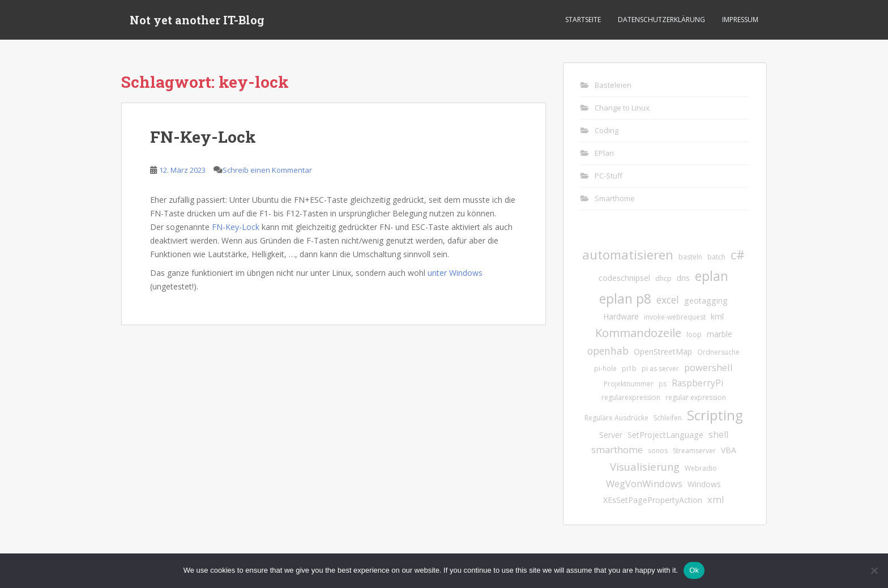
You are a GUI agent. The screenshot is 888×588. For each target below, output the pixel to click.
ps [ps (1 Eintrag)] (663, 384)
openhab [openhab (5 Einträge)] (608, 351)
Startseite (583, 20)
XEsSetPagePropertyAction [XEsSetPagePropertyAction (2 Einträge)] (653, 500)
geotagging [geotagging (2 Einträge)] (706, 301)
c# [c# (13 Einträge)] (738, 255)
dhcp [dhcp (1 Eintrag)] (663, 278)
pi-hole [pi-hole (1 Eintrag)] (605, 368)
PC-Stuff (609, 176)
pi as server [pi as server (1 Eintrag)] (660, 368)
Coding (607, 130)
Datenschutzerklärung (661, 20)
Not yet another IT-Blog (197, 20)
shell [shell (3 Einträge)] (718, 434)
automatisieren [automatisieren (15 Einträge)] (628, 255)
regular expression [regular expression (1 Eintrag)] (696, 397)
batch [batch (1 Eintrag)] (716, 257)
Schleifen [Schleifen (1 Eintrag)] (668, 418)
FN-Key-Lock (203, 137)
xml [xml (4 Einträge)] (716, 499)
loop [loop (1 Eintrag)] (694, 335)
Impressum (740, 20)
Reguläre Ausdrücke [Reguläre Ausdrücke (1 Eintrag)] (616, 418)
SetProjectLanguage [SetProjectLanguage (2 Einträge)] (665, 435)
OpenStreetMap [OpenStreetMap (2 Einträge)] (663, 351)
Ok (694, 570)
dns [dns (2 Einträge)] (683, 278)
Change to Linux (622, 108)
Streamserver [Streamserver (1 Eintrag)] (694, 451)
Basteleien (613, 85)
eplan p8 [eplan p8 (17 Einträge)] (625, 299)
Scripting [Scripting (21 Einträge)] (715, 415)
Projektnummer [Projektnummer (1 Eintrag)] (629, 384)
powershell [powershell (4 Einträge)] (708, 367)
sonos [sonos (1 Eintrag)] (658, 451)
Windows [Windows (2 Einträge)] (704, 484)
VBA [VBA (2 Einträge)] (729, 450)
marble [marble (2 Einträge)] (720, 334)
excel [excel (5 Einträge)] (668, 300)
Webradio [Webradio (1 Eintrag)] (701, 468)
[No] (874, 570)
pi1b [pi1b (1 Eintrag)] (629, 368)
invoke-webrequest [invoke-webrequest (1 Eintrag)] (675, 317)
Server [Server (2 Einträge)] (611, 435)
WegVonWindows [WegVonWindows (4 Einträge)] (644, 483)
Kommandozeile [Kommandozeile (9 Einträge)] (638, 333)
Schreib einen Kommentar (267, 170)
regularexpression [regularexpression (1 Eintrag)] (631, 397)
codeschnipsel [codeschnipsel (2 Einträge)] (624, 278)
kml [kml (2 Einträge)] (717, 316)
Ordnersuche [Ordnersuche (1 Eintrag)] (718, 352)
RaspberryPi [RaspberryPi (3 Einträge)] (697, 383)
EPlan (604, 153)
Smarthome (615, 198)
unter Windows (455, 273)
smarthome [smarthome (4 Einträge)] (617, 449)
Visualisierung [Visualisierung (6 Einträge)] (645, 466)
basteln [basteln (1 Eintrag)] (690, 257)
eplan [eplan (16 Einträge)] (712, 276)
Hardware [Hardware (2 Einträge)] (621, 316)
